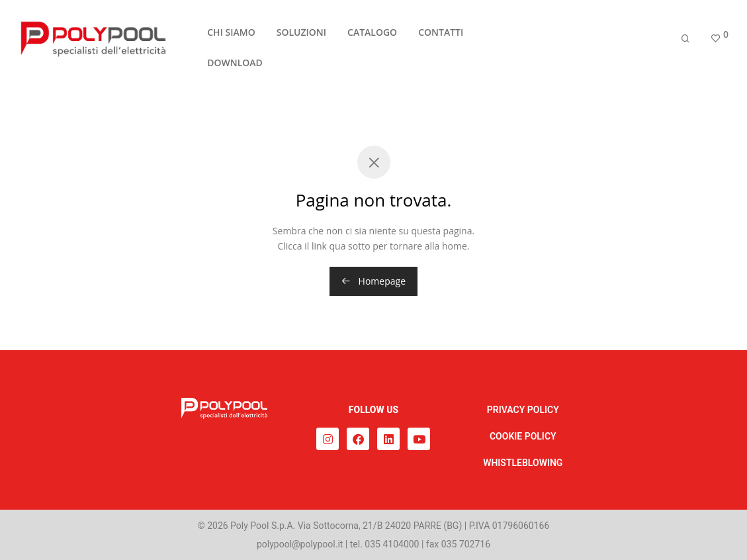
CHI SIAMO (231, 35)
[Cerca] (685, 41)
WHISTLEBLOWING (523, 463)
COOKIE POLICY (523, 436)
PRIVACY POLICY (523, 410)
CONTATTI (441, 35)
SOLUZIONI (301, 35)
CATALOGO (372, 35)
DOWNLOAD (235, 66)
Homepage (373, 281)
